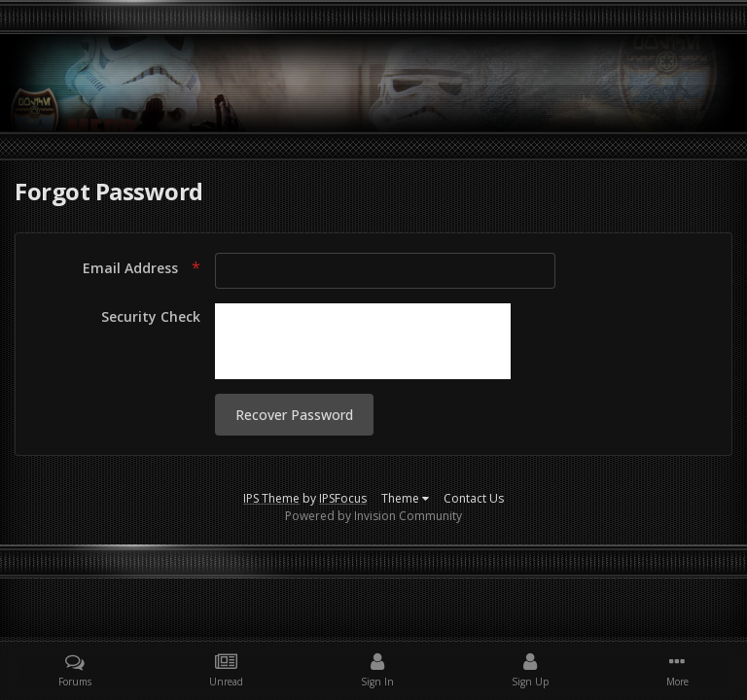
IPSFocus (343, 498)
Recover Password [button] (294, 415)
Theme (405, 498)
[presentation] (363, 341)
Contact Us (474, 498)
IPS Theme (271, 498)
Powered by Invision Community (373, 516)
